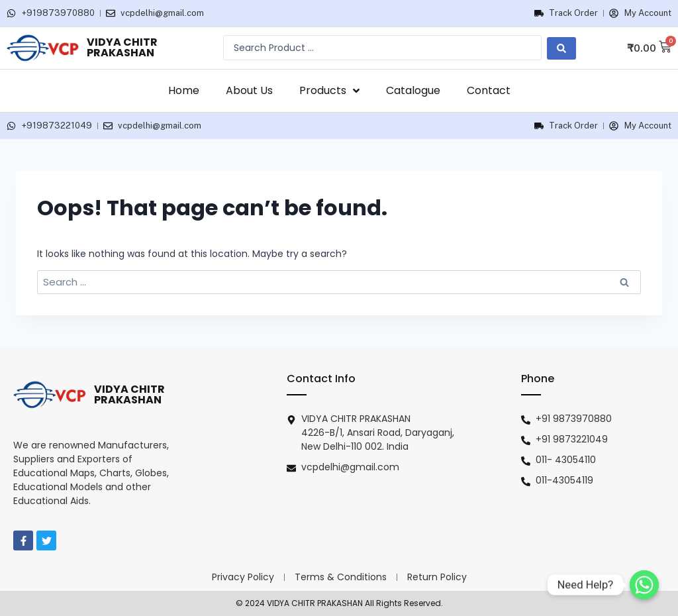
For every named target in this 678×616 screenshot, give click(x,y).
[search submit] (561, 48)
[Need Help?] (644, 585)
